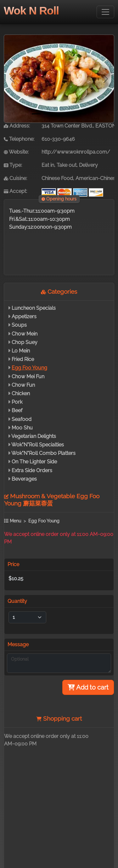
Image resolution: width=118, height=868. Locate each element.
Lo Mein (21, 351)
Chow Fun (23, 385)
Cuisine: (15, 178)
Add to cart (88, 687)
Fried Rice (23, 359)
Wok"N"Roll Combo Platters (43, 453)
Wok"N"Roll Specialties (38, 445)
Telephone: (19, 139)
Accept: (15, 191)
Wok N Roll (31, 11)
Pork (17, 402)
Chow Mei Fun (28, 377)
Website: (16, 152)
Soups (19, 325)
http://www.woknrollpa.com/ (76, 152)
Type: (13, 165)
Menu (13, 521)
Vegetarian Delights (34, 436)
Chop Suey (25, 342)
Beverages (24, 479)
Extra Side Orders (32, 470)
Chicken (21, 393)
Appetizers (24, 317)
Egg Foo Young (29, 368)
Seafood (22, 419)
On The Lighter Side (34, 462)
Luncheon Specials (34, 308)
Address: (17, 126)
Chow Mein (25, 334)
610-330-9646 (58, 139)
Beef (17, 410)
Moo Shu (22, 428)
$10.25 (16, 579)
